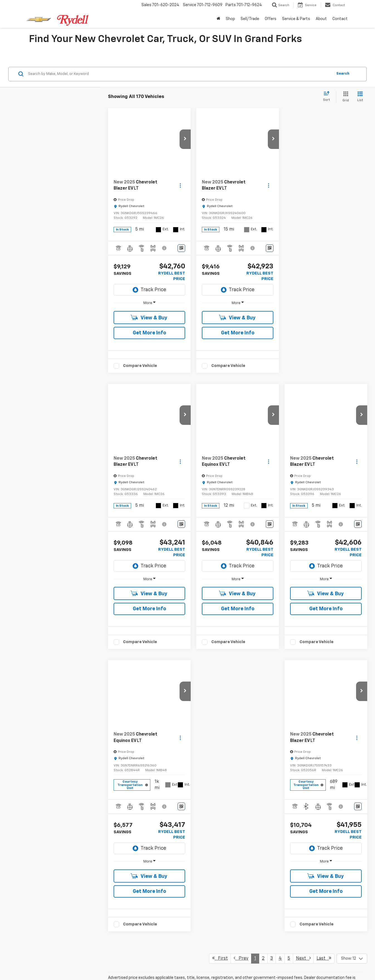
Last (324, 723)
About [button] (321, 19)
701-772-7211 (231, 969)
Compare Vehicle (140, 412)
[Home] (218, 19)
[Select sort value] (328, 143)
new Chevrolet (173, 845)
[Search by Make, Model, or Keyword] (180, 121)
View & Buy (149, 364)
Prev (241, 723)
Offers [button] (271, 19)
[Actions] (180, 232)
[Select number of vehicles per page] (352, 723)
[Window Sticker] (181, 295)
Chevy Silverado (234, 799)
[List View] (360, 144)
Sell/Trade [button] (250, 19)
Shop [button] (230, 19)
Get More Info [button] (149, 380)
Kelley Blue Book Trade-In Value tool (132, 935)
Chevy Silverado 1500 (241, 903)
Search (343, 121)
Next (303, 723)
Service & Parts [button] (296, 19)
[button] (185, 186)
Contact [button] (340, 19)
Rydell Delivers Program (121, 834)
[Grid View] (345, 144)
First (220, 723)
